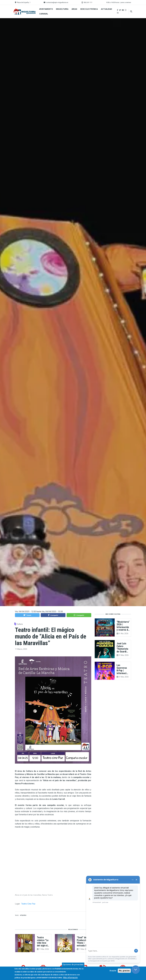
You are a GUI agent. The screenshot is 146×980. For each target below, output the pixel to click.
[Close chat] (136, 970)
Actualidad (106, 9)
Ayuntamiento (46, 9)
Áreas (74, 9)
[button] (27, 615)
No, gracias (124, 971)
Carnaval (44, 14)
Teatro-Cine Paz (28, 904)
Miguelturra (62, 9)
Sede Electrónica (89, 9)
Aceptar (113, 971)
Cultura (20, 624)
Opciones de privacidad (73, 965)
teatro (24, 915)
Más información (70, 978)
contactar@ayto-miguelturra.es (57, 2)
